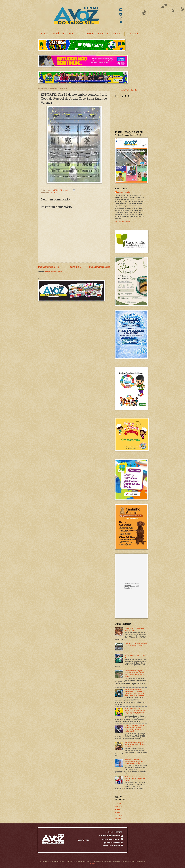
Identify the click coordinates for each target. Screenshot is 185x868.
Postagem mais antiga (100, 267)
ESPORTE (103, 34)
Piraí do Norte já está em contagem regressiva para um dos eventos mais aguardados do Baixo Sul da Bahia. (135, 711)
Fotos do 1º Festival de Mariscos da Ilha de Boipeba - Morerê (136, 645)
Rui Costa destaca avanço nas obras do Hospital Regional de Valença (135, 779)
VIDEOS (118, 818)
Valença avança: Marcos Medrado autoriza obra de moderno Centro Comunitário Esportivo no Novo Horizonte (134, 692)
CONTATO (132, 34)
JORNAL (118, 34)
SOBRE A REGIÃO (124, 192)
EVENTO (118, 809)
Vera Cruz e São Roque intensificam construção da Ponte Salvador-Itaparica (134, 762)
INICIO (45, 34)
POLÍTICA (75, 34)
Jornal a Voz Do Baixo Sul (128, 90)
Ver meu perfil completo (123, 222)
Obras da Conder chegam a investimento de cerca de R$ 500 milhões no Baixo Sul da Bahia (134, 673)
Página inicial (75, 267)
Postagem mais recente (49, 267)
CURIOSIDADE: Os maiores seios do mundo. (134, 629)
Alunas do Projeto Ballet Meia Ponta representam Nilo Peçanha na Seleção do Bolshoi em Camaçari (135, 728)
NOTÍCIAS (59, 34)
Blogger (92, 863)
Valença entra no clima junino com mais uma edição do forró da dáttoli (135, 744)
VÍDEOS (89, 34)
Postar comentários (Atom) (53, 272)
